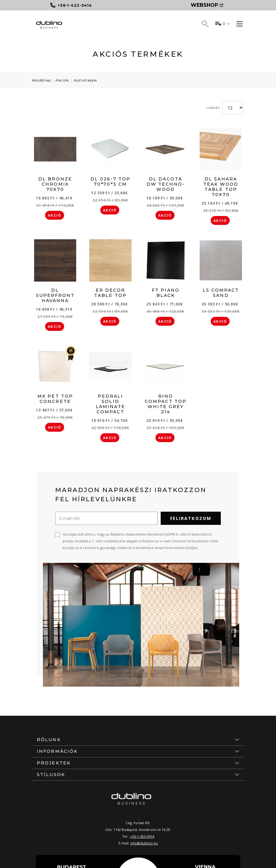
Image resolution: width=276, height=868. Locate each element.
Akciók (62, 80)
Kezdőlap (42, 80)
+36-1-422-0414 (142, 836)
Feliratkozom (191, 518)
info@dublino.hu (144, 843)
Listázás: (213, 107)
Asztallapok (85, 80)
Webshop (207, 5)
